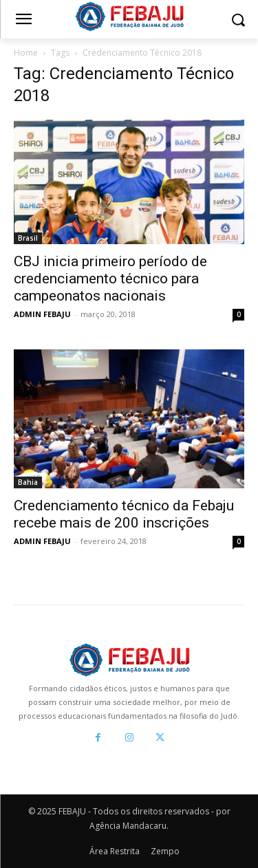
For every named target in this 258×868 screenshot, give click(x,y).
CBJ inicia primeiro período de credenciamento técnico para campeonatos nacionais (110, 279)
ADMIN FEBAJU (42, 314)
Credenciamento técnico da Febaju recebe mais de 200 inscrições (124, 514)
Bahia (28, 482)
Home (26, 53)
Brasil (28, 238)
